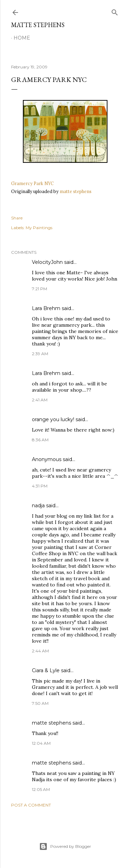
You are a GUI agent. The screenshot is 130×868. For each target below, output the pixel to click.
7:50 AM (40, 703)
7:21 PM (40, 289)
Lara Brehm (46, 308)
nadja (38, 506)
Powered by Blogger (65, 846)
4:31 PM (40, 486)
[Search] (115, 11)
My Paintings (39, 228)
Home (22, 38)
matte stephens (76, 191)
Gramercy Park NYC (32, 183)
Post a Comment (31, 805)
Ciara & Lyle (46, 670)
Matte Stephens (38, 25)
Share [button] (17, 218)
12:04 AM (41, 743)
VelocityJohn (47, 262)
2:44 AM (40, 651)
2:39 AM (40, 354)
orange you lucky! (53, 419)
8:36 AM (40, 440)
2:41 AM (40, 400)
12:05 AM (41, 789)
